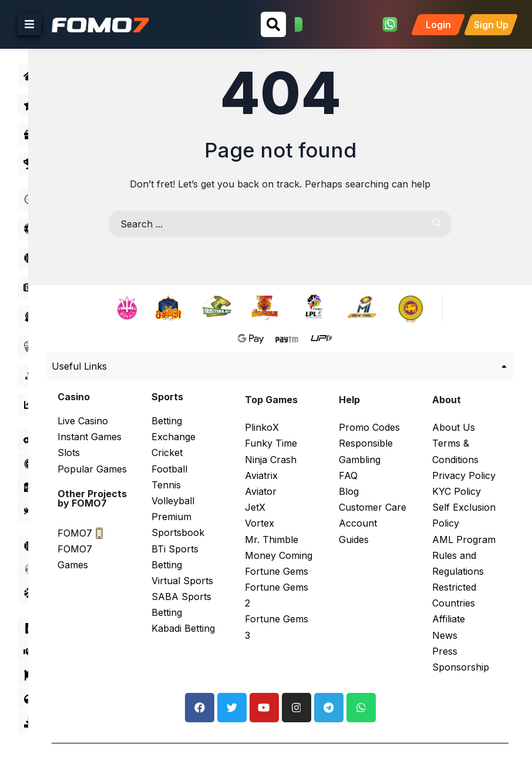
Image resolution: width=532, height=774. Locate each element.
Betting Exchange (198, 426)
